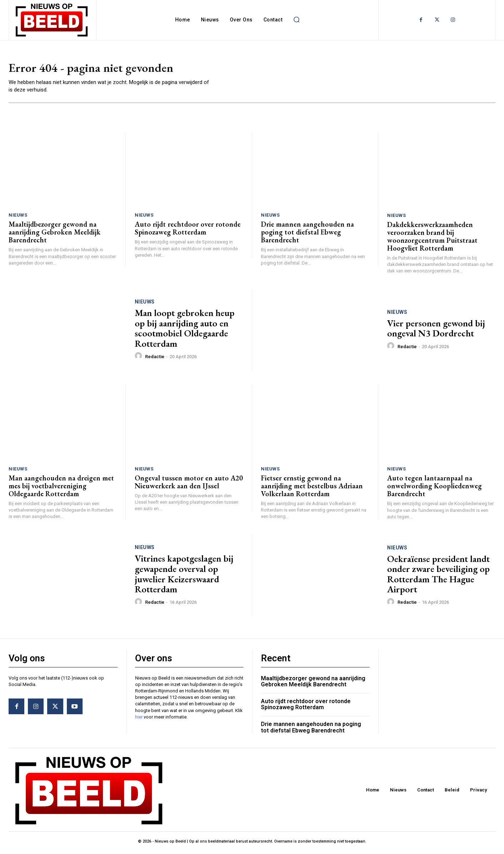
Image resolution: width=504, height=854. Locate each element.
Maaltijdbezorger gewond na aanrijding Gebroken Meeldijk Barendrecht (55, 235)
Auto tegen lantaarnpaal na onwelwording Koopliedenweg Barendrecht (434, 489)
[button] (296, 20)
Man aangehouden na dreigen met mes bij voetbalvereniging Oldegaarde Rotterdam (61, 489)
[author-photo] (139, 359)
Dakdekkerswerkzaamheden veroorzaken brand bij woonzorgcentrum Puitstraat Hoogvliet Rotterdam (432, 240)
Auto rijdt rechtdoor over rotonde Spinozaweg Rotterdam (188, 231)
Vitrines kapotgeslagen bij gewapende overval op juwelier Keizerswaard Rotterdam (184, 577)
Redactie (155, 359)
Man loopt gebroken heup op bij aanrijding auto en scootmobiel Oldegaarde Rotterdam (185, 331)
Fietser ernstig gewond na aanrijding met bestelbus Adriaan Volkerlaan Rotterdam (312, 489)
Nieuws (18, 218)
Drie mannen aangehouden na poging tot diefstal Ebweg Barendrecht (307, 235)
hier (139, 720)
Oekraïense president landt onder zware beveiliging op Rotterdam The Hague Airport (438, 577)
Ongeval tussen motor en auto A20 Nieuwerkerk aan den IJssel (189, 485)
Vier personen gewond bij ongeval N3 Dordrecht (436, 331)
